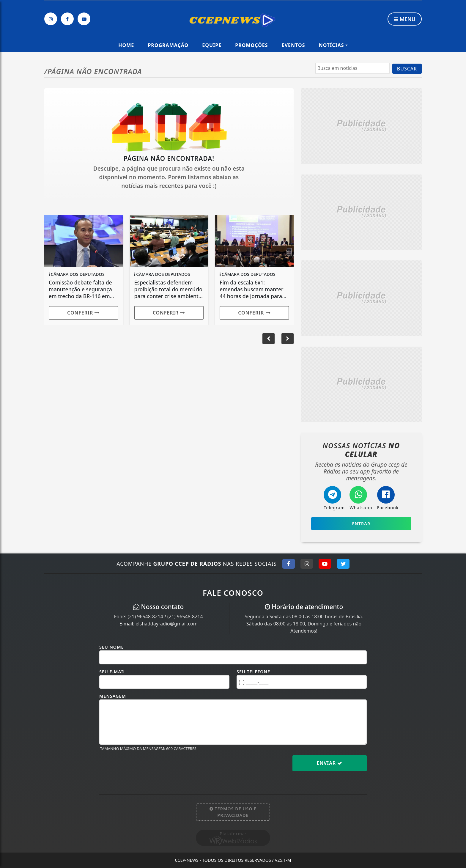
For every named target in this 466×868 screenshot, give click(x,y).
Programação (168, 45)
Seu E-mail (112, 672)
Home (126, 45)
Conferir (83, 313)
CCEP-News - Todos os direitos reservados (233, 860)
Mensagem (113, 696)
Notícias (332, 45)
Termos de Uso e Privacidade (233, 812)
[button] (288, 339)
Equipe (212, 45)
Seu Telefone (253, 672)
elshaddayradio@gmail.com (166, 624)
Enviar (330, 763)
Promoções (251, 45)
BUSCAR (407, 69)
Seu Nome (112, 647)
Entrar (361, 524)
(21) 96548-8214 (145, 617)
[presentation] (144, 768)
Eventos (293, 45)
